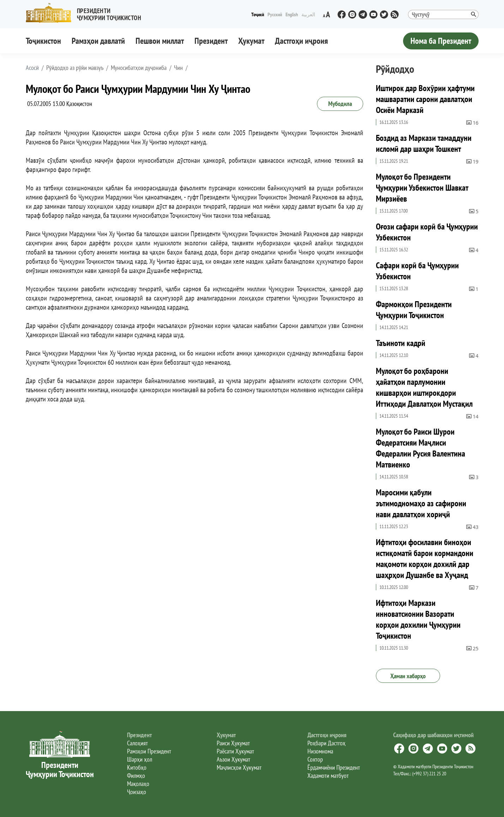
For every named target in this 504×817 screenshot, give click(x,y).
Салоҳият (137, 743)
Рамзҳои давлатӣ (98, 41)
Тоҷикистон (43, 41)
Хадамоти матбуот (328, 776)
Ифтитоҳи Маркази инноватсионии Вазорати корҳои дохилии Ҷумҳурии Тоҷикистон (418, 619)
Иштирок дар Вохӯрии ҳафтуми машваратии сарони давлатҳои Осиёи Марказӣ (425, 99)
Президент (211, 41)
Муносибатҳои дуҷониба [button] (139, 68)
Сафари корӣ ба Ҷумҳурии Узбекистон (417, 271)
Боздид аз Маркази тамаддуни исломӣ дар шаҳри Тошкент (424, 143)
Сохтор (315, 759)
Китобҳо (137, 767)
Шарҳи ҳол (140, 759)
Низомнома (320, 751)
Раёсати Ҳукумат (235, 751)
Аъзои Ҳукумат (233, 759)
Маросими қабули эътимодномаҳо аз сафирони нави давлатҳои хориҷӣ (421, 503)
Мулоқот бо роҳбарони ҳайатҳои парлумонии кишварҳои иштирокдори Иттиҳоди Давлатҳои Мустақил (424, 387)
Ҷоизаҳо (137, 792)
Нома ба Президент (441, 41)
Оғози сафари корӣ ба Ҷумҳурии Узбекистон (427, 232)
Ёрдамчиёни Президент (334, 767)
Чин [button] (178, 68)
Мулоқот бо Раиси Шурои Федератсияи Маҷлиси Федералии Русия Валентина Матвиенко (421, 448)
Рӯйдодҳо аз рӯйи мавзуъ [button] (75, 68)
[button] (86, 13)
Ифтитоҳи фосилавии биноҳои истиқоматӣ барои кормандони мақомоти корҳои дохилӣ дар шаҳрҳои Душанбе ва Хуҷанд (425, 559)
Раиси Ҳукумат (233, 743)
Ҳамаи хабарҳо (408, 676)
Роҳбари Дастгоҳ (326, 743)
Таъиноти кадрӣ (401, 343)
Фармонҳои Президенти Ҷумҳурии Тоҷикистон (414, 310)
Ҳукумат (251, 41)
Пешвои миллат (160, 41)
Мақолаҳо (138, 784)
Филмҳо (136, 776)
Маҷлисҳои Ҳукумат (239, 767)
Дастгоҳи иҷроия (301, 41)
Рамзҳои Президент (149, 751)
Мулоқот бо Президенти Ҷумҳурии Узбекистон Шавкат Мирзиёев (422, 188)
